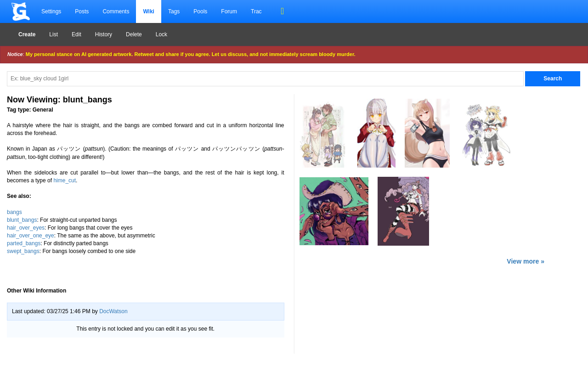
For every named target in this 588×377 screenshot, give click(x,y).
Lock (161, 34)
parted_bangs (24, 243)
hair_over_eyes (26, 228)
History (104, 34)
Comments (116, 11)
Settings (51, 11)
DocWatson (113, 311)
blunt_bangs (22, 220)
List (54, 34)
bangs (14, 212)
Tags (174, 11)
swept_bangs (23, 251)
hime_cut (65, 180)
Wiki (149, 11)
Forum (229, 11)
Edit (76, 34)
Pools (200, 11)
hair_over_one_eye (31, 236)
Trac (256, 11)
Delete (134, 34)
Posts (82, 11)
